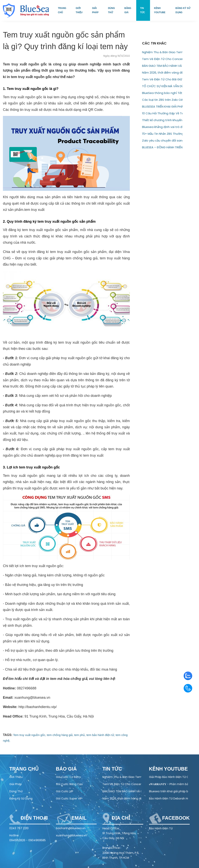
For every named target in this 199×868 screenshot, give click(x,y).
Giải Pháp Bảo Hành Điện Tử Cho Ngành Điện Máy (168, 777)
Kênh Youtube (160, 10)
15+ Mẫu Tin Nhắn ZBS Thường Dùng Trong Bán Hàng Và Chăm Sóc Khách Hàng (162, 134)
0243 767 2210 (19, 828)
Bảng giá (128, 10)
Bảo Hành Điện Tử (161, 828)
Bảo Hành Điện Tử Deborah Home (168, 798)
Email (79, 818)
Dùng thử (111, 10)
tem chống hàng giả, (60, 735)
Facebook (176, 818)
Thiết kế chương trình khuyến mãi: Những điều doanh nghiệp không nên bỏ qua (162, 120)
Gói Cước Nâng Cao (69, 784)
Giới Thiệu (16, 777)
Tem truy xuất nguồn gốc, (30, 735)
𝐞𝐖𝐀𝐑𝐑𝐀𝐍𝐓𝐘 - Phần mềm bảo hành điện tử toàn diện (168, 784)
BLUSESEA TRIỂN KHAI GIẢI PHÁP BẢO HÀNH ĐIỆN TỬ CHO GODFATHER (162, 106)
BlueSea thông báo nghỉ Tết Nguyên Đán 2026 (162, 93)
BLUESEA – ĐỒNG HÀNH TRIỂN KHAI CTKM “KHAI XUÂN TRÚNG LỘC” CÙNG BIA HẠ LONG (162, 147)
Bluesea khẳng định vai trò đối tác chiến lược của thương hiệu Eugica (162, 127)
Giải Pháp (16, 784)
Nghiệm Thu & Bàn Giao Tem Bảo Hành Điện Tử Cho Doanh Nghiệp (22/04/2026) (162, 52)
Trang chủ (62, 10)
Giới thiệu (79, 10)
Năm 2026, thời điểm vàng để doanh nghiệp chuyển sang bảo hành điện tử (162, 73)
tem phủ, (80, 735)
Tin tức (143, 10)
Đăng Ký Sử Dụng (21, 798)
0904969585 (37, 840)
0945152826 (17, 840)
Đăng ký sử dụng (183, 10)
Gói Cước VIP (65, 791)
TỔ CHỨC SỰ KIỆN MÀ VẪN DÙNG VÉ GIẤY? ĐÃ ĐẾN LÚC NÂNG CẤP (162, 86)
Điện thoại (34, 818)
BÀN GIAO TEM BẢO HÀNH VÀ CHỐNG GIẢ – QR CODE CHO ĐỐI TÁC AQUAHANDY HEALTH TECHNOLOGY (162, 66)
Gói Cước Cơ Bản (67, 777)
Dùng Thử (16, 791)
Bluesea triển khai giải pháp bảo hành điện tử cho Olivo (168, 791)
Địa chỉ (121, 818)
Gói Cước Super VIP (69, 798)
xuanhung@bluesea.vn (71, 835)
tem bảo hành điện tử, (101, 735)
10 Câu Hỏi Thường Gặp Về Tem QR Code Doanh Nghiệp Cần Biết (162, 113)
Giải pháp (95, 10)
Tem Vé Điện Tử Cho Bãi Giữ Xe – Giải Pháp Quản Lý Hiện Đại (162, 79)
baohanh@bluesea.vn (71, 828)
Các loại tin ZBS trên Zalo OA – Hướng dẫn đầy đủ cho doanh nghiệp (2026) (162, 100)
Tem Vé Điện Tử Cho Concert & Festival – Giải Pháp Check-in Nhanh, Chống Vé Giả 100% (162, 59)
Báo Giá (66, 769)
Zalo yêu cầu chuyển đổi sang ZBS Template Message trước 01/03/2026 (162, 140)
